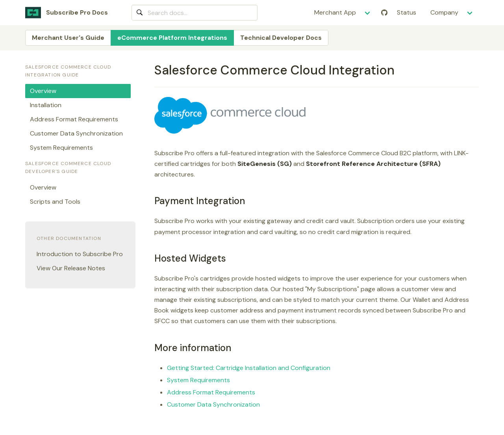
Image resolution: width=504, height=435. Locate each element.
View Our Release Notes (71, 268)
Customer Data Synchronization (213, 404)
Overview (43, 91)
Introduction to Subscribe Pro (80, 254)
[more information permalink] (151, 348)
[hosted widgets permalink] (151, 258)
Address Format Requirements (211, 392)
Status (407, 12)
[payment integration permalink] (151, 201)
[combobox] (195, 13)
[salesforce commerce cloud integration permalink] (151, 70)
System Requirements (198, 380)
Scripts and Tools (55, 202)
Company (444, 12)
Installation (46, 105)
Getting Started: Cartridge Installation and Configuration (249, 368)
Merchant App (335, 12)
